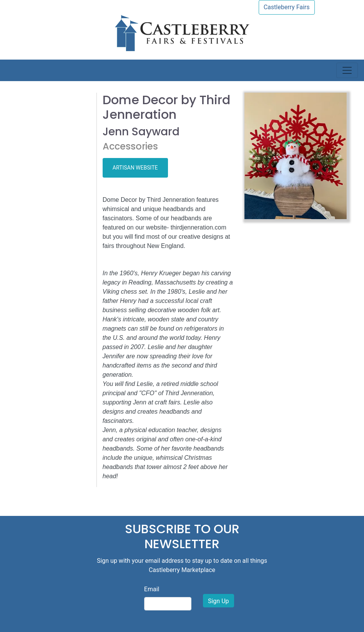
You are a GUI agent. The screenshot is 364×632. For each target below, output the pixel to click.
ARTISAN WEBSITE (135, 168)
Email (152, 589)
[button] (252, 156)
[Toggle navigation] (347, 70)
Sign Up (219, 601)
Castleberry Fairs (287, 7)
